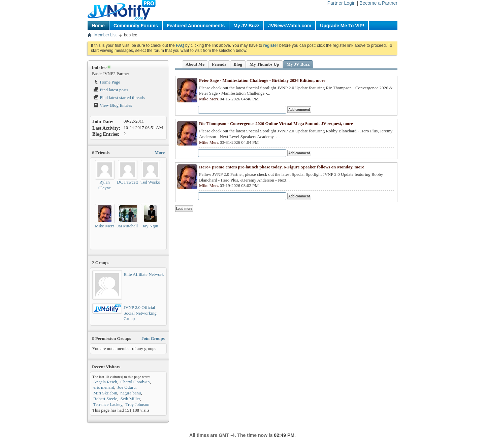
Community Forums (136, 26)
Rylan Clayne (105, 185)
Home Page (107, 82)
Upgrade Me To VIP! (342, 26)
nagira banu (131, 393)
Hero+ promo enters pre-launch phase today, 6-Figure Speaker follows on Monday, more (282, 167)
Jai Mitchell (128, 226)
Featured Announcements (196, 26)
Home (98, 26)
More (160, 152)
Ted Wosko (150, 182)
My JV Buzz (246, 26)
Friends (219, 64)
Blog (238, 64)
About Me (195, 64)
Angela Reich (105, 382)
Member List (105, 35)
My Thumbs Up (264, 64)
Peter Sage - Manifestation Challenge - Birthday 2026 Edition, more (262, 80)
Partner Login (342, 3)
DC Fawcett (127, 182)
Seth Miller (130, 399)
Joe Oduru (127, 387)
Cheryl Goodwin (135, 382)
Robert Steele (105, 399)
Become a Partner (378, 3)
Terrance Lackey (108, 404)
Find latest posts (111, 90)
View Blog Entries (113, 105)
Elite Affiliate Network (144, 274)
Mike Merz (104, 226)
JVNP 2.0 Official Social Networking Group (140, 313)
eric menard (104, 387)
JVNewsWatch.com (290, 26)
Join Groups (153, 338)
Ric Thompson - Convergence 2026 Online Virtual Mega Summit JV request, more (276, 123)
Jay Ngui (150, 226)
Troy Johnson (137, 404)
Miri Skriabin (105, 393)
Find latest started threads (119, 98)
